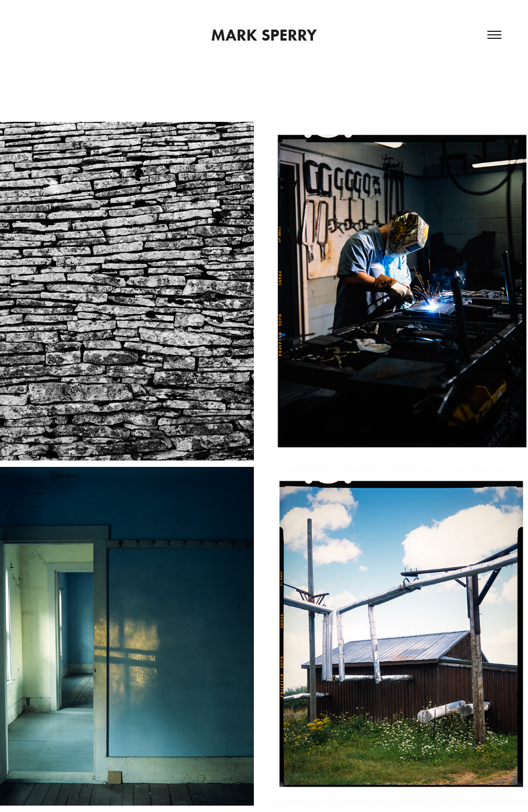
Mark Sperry (264, 35)
